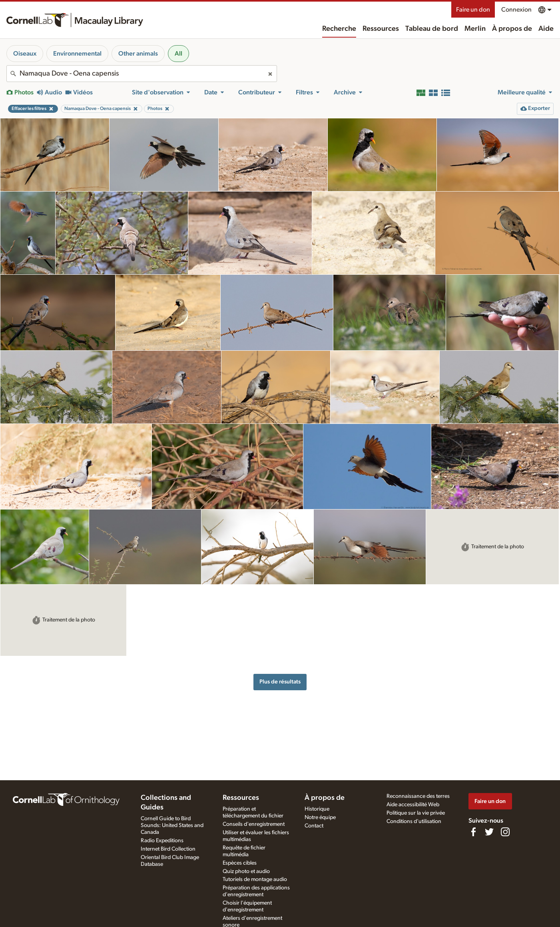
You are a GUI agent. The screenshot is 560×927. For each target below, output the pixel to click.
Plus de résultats (280, 682)
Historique (317, 809)
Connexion (516, 10)
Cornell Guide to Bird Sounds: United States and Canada (172, 825)
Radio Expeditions (162, 841)
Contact (314, 826)
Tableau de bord (432, 29)
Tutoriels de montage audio (255, 879)
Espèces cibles (240, 863)
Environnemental (77, 54)
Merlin (475, 29)
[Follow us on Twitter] (489, 832)
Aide (546, 29)
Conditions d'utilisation (414, 821)
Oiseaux (25, 54)
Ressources (381, 29)
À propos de (512, 29)
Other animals (138, 54)
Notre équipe (320, 817)
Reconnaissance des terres (418, 796)
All (178, 54)
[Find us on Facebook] (473, 832)
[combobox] (142, 74)
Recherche (339, 29)
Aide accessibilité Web (413, 805)
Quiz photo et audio (246, 871)
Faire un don (473, 10)
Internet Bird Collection (168, 849)
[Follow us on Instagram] (505, 832)
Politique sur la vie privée (416, 813)
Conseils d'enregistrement (254, 824)
